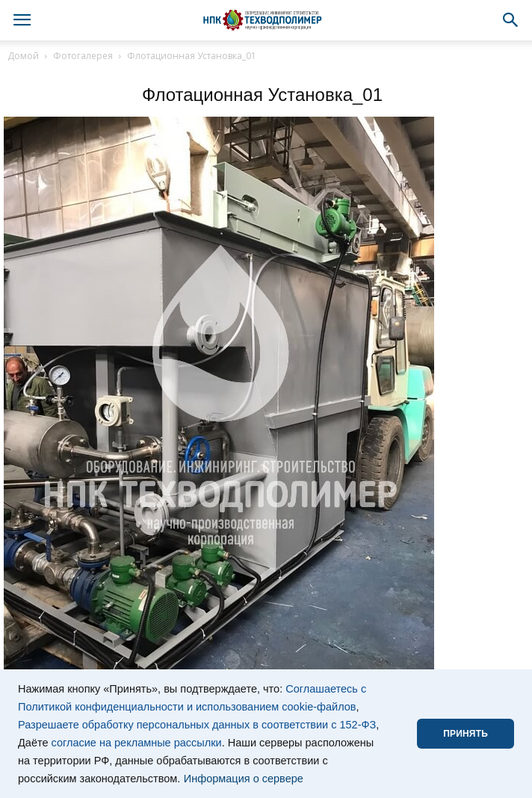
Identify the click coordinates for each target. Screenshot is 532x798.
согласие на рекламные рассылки (137, 743)
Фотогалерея (83, 56)
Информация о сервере (244, 779)
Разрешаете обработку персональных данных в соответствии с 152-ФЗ (197, 725)
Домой (23, 56)
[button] (511, 20)
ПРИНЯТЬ (466, 734)
